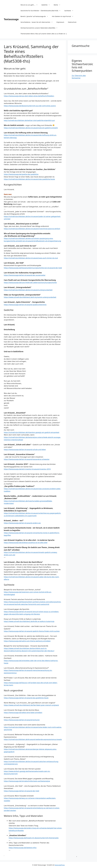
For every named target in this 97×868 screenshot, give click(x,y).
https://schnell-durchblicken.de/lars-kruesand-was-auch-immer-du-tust (31, 258)
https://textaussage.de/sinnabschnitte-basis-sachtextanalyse (27, 781)
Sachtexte (70, 11)
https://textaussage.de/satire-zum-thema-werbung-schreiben (27, 641)
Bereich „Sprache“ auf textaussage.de (35, 16)
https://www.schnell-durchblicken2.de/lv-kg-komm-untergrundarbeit (30, 297)
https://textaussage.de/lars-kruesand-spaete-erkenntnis (25, 305)
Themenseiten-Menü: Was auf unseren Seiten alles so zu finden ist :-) (44, 34)
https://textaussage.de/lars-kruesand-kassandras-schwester (27, 459)
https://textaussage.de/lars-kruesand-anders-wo (22, 523)
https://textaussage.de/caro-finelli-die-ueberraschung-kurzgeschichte (30, 282)
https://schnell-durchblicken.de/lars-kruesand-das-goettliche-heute (29, 179)
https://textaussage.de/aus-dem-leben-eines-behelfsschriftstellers (29, 96)
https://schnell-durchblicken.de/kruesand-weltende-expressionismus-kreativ (33, 739)
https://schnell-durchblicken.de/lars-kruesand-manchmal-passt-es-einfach (32, 229)
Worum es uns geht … (30, 5)
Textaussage (11, 19)
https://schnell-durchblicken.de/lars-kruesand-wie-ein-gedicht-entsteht (31, 128)
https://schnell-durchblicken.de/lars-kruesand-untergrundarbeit (28, 290)
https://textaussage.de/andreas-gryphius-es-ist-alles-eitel (26, 543)
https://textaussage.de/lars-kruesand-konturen (22, 720)
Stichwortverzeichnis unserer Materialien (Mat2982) (40, 28)
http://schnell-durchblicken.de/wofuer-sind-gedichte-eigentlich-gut (29, 120)
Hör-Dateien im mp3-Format (64, 16)
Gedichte (47, 5)
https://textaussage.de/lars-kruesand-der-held (21, 791)
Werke (58, 5)
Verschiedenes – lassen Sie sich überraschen (37, 22)
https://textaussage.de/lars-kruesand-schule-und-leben (25, 449)
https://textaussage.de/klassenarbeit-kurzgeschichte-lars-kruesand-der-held (33, 268)
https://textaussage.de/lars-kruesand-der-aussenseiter (25, 275)
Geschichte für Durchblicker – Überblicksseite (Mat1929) (41, 11)
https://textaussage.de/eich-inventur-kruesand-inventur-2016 (27, 469)
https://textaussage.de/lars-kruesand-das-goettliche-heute (26, 698)
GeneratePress (60, 865)
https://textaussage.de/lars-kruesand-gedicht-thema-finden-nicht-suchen (32, 631)
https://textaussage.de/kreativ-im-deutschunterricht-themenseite (34, 838)
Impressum (60, 22)
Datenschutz (72, 22)
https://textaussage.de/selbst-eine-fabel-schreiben (23, 712)
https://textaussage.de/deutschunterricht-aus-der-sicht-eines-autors (30, 106)
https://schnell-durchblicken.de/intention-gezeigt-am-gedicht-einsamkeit (32, 432)
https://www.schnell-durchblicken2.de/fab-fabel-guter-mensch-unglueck (31, 705)
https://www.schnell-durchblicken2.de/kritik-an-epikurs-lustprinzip (29, 621)
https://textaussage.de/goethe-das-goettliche (21, 174)
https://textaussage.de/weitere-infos (23, 848)
